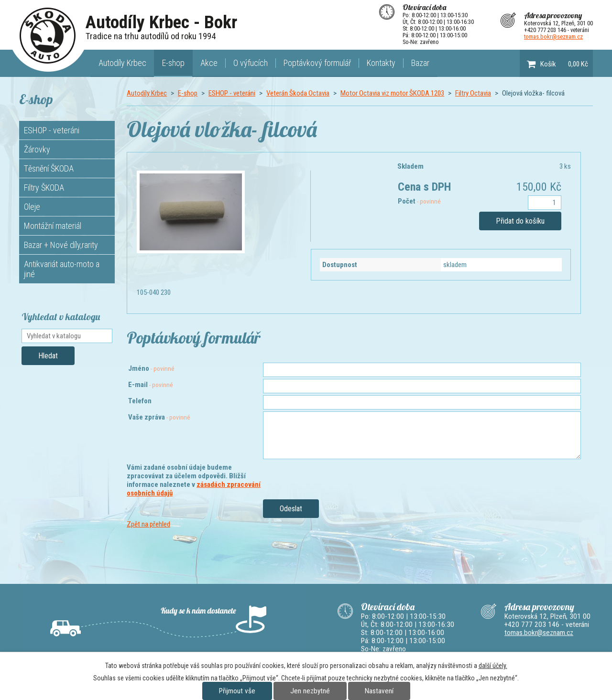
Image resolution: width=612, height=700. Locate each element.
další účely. (493, 666)
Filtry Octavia (473, 93)
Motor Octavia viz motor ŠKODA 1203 (392, 93)
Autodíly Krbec (122, 63)
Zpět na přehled (148, 524)
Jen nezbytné (310, 691)
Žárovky (37, 149)
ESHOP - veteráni (232, 93)
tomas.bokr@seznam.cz (553, 37)
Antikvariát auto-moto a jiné (62, 269)
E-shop (173, 63)
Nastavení (379, 691)
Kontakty (381, 63)
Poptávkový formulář (317, 63)
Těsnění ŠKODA (49, 168)
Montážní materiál (53, 226)
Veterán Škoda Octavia (298, 93)
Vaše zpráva (159, 417)
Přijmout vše (237, 691)
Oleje (32, 207)
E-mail (151, 385)
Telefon (140, 401)
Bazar (420, 63)
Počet (419, 201)
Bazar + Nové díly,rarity (61, 245)
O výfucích (251, 63)
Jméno (151, 368)
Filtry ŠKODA (44, 188)
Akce (209, 63)
